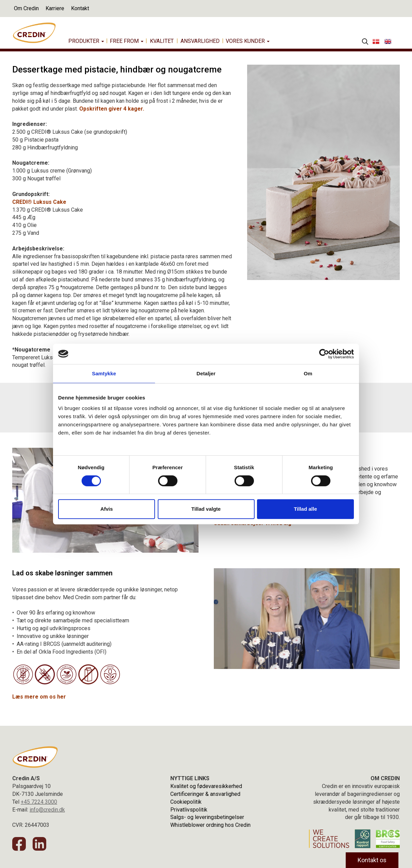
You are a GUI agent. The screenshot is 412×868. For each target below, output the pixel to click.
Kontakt (80, 8)
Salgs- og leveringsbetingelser (207, 817)
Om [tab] (308, 373)
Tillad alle (305, 509)
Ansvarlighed (200, 41)
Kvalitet (162, 41)
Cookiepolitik (186, 802)
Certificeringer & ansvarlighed (205, 794)
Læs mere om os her (39, 697)
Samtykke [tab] (104, 373)
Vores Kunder (248, 41)
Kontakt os (372, 860)
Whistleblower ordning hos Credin (210, 825)
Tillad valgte (206, 509)
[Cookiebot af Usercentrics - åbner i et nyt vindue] (324, 354)
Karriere (55, 8)
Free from (127, 41)
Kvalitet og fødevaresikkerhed (206, 786)
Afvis (107, 509)
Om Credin (26, 8)
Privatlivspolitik (189, 810)
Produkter (86, 41)
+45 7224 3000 (39, 802)
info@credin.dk (47, 810)
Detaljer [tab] (206, 373)
